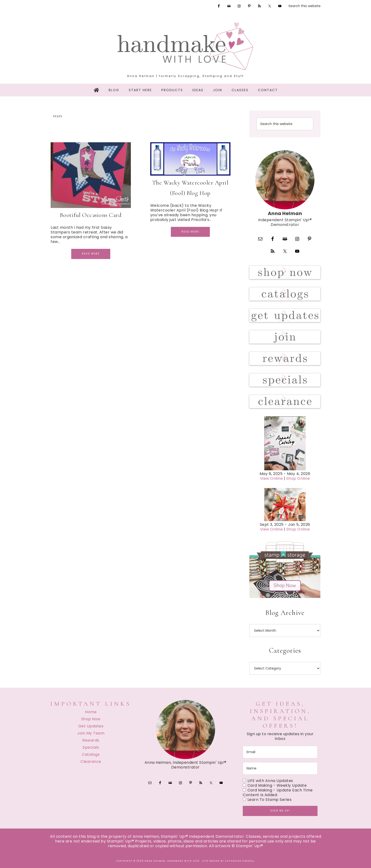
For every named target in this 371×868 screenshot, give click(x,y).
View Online (272, 478)
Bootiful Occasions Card (91, 215)
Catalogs (91, 754)
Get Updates (91, 726)
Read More (91, 254)
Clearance (91, 762)
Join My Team (91, 733)
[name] (280, 768)
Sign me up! (280, 811)
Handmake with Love (185, 46)
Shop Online (298, 478)
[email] (280, 752)
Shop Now (91, 719)
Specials (91, 747)
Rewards (91, 740)
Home (91, 712)
